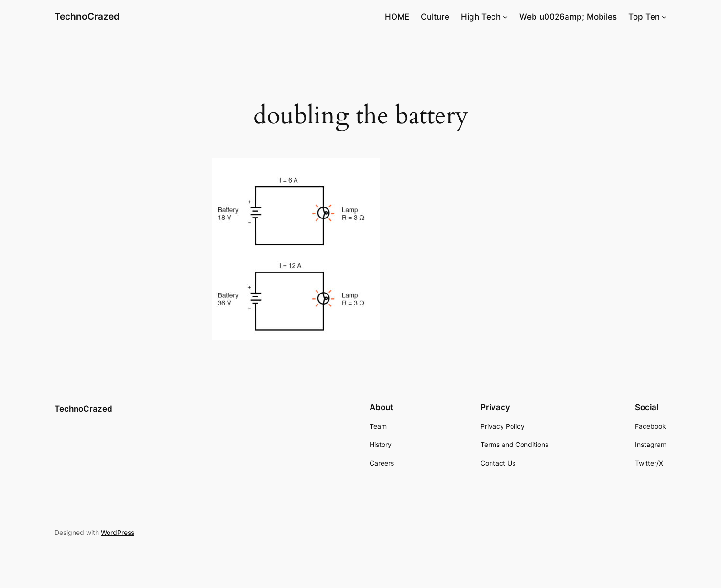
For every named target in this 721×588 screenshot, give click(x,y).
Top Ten (644, 17)
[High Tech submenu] (505, 17)
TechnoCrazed (87, 16)
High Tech (481, 17)
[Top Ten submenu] (664, 17)
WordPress (118, 532)
